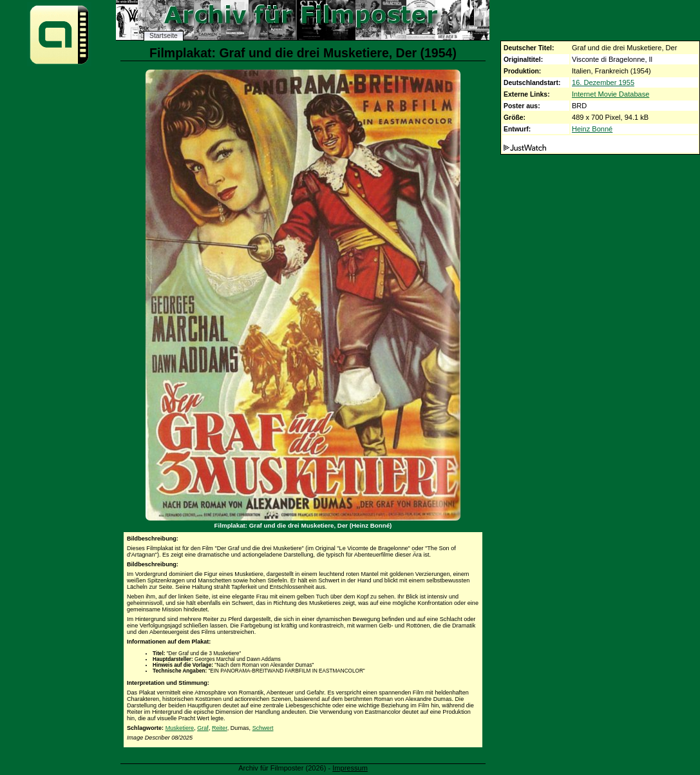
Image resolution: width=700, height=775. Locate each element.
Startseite (164, 36)
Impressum (350, 768)
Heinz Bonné (592, 129)
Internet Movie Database (610, 94)
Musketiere (180, 728)
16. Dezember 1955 (603, 82)
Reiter (220, 728)
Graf (203, 728)
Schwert (263, 728)
